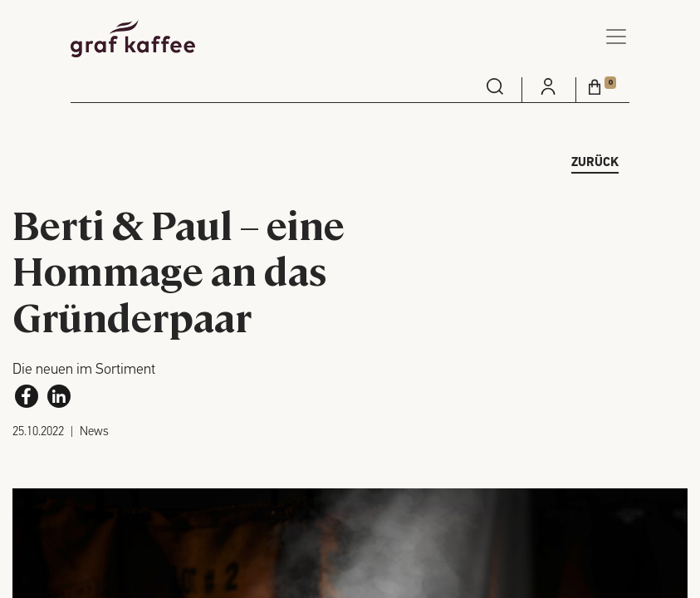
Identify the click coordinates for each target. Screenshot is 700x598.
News (94, 432)
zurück (595, 163)
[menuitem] (495, 86)
